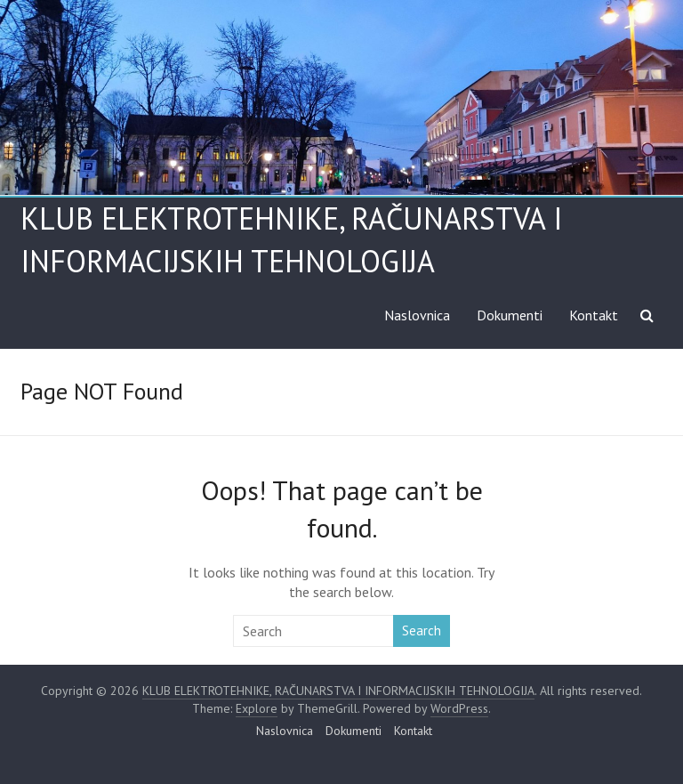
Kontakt (594, 315)
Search (422, 630)
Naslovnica (417, 315)
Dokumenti (510, 315)
